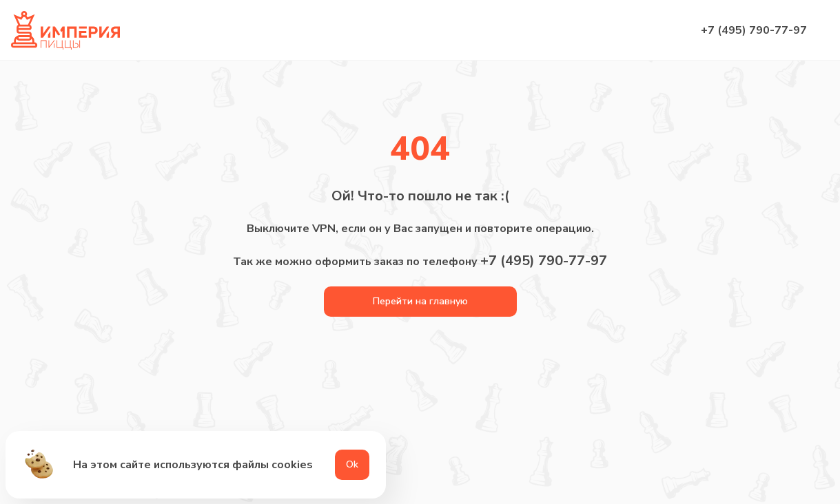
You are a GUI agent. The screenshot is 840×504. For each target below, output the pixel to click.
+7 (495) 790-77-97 (754, 30)
